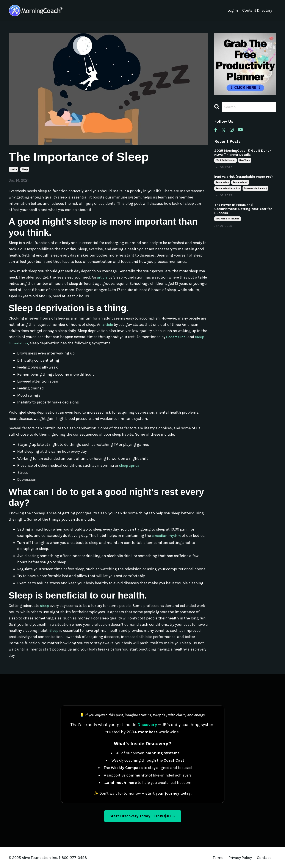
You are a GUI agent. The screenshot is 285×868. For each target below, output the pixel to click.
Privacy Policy (241, 857)
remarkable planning (255, 189)
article (103, 277)
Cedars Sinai (177, 337)
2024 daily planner (225, 161)
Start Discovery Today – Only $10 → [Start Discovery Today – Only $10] (143, 816)
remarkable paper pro (228, 189)
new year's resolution (228, 219)
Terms (218, 857)
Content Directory (257, 11)
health (13, 169)
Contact (264, 857)
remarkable (222, 183)
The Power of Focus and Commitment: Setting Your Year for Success (243, 209)
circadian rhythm (167, 535)
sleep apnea (130, 465)
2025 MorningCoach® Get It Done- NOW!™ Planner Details (243, 153)
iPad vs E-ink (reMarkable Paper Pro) (244, 177)
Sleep (54, 630)
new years (245, 161)
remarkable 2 (240, 183)
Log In (232, 11)
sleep (25, 169)
